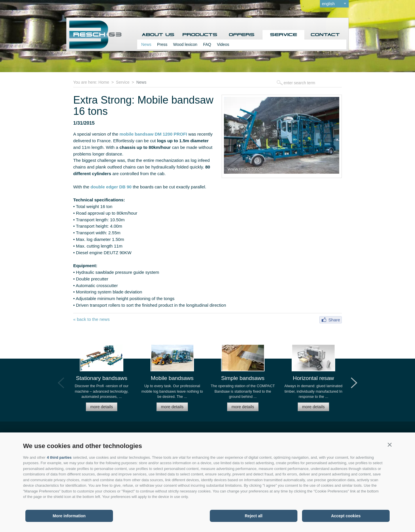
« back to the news (92, 319)
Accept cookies (346, 516)
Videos (223, 44)
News (146, 44)
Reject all (253, 516)
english (328, 4)
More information (69, 516)
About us (158, 35)
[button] (390, 445)
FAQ (207, 44)
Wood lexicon (185, 44)
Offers (242, 35)
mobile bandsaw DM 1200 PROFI (153, 134)
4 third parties (59, 457)
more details (101, 407)
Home (104, 82)
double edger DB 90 (111, 187)
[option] (102, 380)
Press (162, 44)
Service (284, 35)
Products (200, 35)
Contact (325, 35)
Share (334, 320)
